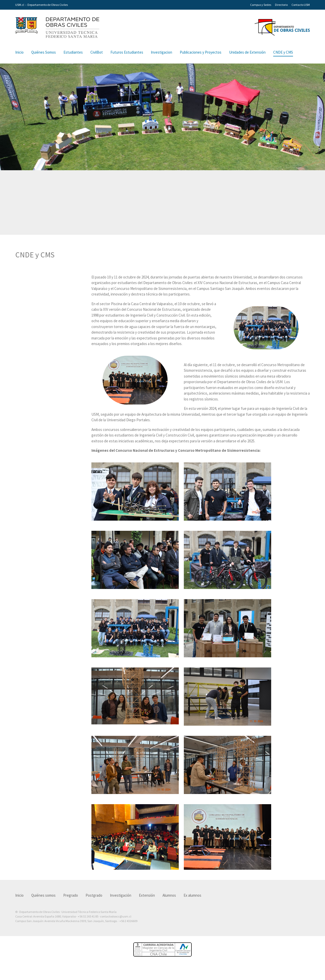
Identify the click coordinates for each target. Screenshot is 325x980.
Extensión (147, 902)
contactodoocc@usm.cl (116, 923)
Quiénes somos (43, 902)
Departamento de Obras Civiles (48, 5)
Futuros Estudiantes (127, 52)
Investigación (121, 902)
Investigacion (161, 52)
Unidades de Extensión (247, 52)
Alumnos (169, 902)
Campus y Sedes (261, 5)
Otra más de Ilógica (295, 936)
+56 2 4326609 (128, 928)
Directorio (281, 5)
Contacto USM (301, 5)
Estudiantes (73, 52)
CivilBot (97, 52)
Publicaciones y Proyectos (201, 52)
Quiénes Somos (44, 52)
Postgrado (94, 902)
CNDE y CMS (283, 52)
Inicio (19, 52)
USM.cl (20, 5)
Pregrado (71, 902)
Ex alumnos (192, 902)
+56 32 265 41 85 (88, 923)
